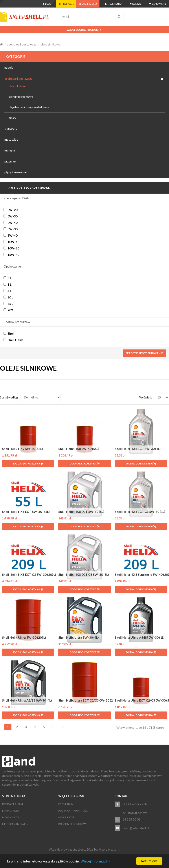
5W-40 (10, 235)
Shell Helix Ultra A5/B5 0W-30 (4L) (27, 700)
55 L (8, 304)
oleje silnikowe (51, 44)
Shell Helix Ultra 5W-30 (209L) (24, 637)
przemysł (10, 161)
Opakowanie (12, 266)
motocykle (11, 140)
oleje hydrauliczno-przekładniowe (29, 107)
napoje (9, 68)
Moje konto (10, 817)
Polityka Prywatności (73, 811)
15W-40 (11, 255)
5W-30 (10, 229)
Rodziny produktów (17, 322)
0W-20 (10, 210)
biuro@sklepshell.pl (136, 828)
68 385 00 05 (131, 819)
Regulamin (66, 804)
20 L (8, 297)
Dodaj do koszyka (28, 463)
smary (13, 118)
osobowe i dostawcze (22, 44)
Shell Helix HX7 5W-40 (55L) (22, 449)
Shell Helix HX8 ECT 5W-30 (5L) (81, 512)
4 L (7, 291)
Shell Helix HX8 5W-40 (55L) (79, 449)
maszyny (10, 150)
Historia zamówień (15, 824)
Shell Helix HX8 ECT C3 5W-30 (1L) (140, 512)
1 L (7, 284)
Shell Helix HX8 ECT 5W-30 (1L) (138, 449)
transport (11, 128)
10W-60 (11, 248)
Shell (9, 333)
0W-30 (10, 216)
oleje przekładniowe (21, 97)
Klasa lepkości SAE (16, 198)
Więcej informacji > (95, 861)
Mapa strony (11, 811)
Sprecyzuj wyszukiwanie (144, 353)
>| (63, 727)
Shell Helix (13, 340)
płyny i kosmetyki (16, 172)
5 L (7, 278)
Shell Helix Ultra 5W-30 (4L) (79, 637)
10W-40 (11, 242)
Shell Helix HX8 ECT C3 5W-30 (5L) (84, 575)
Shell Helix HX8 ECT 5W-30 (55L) (26, 512)
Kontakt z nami (13, 804)
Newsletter (67, 817)
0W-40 (10, 223)
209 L (9, 310)
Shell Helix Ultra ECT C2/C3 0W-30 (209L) (89, 700)
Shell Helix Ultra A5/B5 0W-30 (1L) (140, 637)
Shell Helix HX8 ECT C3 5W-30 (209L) (29, 575)
